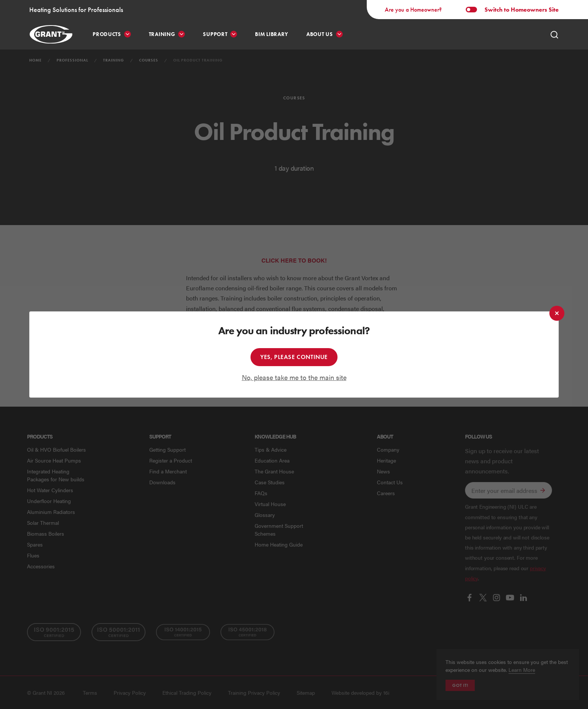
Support (215, 34)
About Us (320, 34)
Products (107, 34)
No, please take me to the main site (294, 377)
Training (162, 34)
